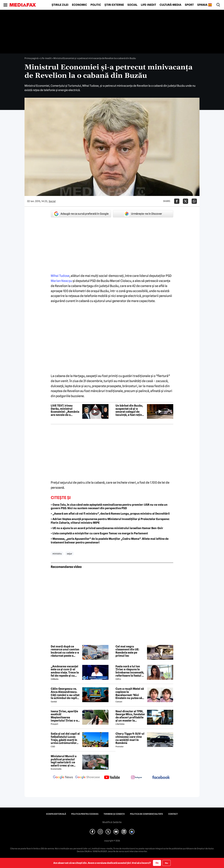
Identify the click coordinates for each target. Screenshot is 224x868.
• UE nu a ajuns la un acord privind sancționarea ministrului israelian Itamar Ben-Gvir (107, 528)
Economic (79, 5)
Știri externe (114, 5)
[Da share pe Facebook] (177, 201)
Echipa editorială (56, 814)
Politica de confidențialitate (146, 814)
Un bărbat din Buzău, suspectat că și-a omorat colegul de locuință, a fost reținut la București (130, 410)
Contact (173, 814)
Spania (202, 5)
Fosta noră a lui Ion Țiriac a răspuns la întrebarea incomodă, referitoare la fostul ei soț (130, 671)
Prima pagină (31, 58)
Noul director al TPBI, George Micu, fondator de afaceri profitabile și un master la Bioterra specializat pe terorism (130, 716)
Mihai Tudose (60, 276)
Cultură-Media (170, 5)
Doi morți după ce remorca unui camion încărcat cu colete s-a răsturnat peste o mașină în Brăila (65, 651)
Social (132, 5)
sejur (69, 554)
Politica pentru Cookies (85, 814)
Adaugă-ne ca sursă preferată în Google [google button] (81, 214)
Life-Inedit (148, 5)
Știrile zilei (60, 5)
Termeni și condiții (114, 814)
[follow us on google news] (63, 778)
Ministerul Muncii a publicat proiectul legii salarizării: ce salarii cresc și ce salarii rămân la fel (64, 761)
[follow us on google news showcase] (87, 778)
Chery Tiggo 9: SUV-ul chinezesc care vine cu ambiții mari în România (130, 738)
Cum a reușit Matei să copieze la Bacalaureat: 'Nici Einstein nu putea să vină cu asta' (130, 693)
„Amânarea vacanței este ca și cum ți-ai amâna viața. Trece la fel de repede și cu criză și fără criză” (65, 671)
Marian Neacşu (61, 281)
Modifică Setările (112, 822)
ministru (57, 554)
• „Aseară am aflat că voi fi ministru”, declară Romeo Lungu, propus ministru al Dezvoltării (110, 514)
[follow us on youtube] (112, 778)
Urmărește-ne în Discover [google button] (143, 214)
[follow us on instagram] (136, 778)
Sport (189, 5)
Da (157, 863)
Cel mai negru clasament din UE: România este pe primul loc (127, 651)
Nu (167, 863)
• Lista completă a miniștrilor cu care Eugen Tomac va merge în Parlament (99, 533)
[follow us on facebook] (161, 778)
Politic (96, 5)
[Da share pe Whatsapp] (194, 201)
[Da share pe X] (185, 201)
